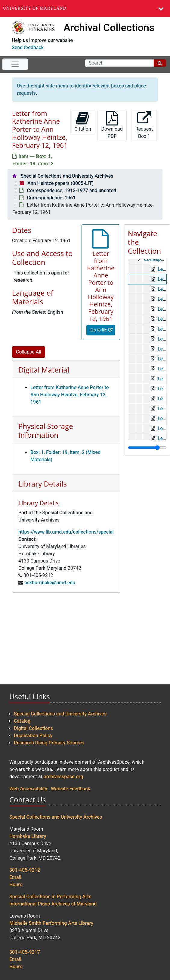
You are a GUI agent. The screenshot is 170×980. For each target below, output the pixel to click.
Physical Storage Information (46, 430)
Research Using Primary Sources (49, 743)
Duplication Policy (33, 736)
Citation (83, 121)
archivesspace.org (63, 777)
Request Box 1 (144, 125)
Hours (16, 885)
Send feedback (28, 48)
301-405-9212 (25, 870)
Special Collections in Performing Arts (50, 897)
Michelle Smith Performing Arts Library (51, 923)
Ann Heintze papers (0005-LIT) (60, 183)
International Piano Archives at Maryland (53, 904)
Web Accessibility (28, 789)
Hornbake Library (28, 836)
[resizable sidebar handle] (147, 448)
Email (15, 877)
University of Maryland (35, 8)
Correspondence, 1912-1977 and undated (71, 190)
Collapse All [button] (29, 352)
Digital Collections (33, 728)
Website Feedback (71, 789)
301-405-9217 (25, 952)
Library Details (43, 484)
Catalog (22, 721)
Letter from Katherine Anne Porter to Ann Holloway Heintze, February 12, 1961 (70, 395)
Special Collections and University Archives (67, 176)
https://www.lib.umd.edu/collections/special (66, 532)
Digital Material (44, 370)
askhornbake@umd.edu (50, 583)
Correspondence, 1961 (51, 198)
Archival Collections (109, 27)
